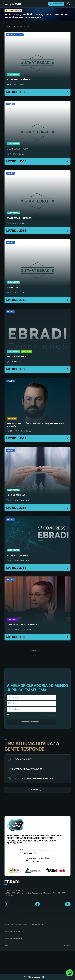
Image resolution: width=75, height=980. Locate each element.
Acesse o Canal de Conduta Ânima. (38, 858)
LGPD (6, 946)
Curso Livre (13, 74)
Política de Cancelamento (13, 939)
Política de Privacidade (12, 932)
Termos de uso (51, 715)
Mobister (67, 946)
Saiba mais (24, 850)
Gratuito (26, 351)
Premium (12, 418)
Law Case (12, 619)
